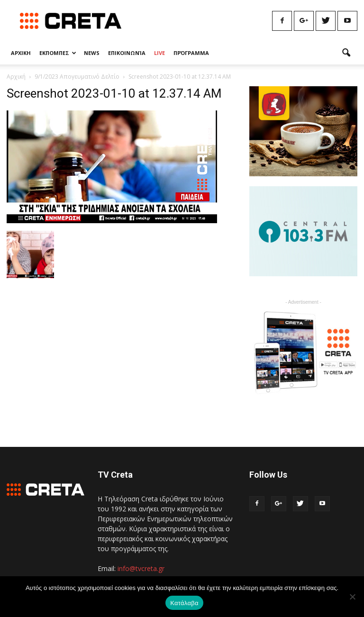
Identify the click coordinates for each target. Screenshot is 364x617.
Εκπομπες (58, 53)
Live (159, 53)
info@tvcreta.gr (141, 568)
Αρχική (16, 77)
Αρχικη (21, 53)
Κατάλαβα (184, 603)
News (92, 53)
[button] (346, 53)
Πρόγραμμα (191, 53)
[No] (352, 597)
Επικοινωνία (127, 53)
